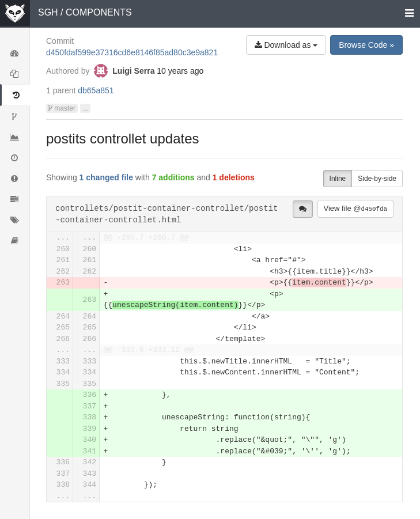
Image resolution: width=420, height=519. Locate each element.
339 (90, 429)
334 (63, 372)
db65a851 (96, 90)
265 (63, 327)
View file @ (355, 208)
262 (63, 272)
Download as (286, 45)
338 (90, 417)
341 (90, 451)
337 (90, 406)
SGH (48, 12)
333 (63, 361)
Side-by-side (377, 179)
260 (63, 249)
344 (90, 485)
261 (63, 260)
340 (90, 440)
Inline (338, 179)
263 (63, 283)
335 (63, 384)
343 (90, 474)
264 (63, 317)
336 (90, 395)
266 (63, 339)
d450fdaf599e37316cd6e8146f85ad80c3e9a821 (132, 52)
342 (90, 462)
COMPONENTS (99, 12)
